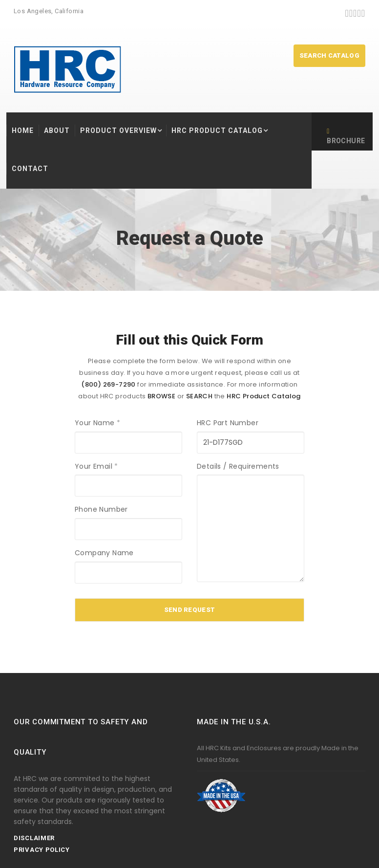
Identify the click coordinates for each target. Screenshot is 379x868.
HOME (23, 130)
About (57, 130)
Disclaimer (34, 838)
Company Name (104, 553)
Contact (30, 169)
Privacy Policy (42, 850)
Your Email (96, 466)
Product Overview (118, 130)
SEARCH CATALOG (329, 55)
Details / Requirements (238, 466)
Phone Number (101, 509)
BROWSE (161, 396)
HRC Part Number (228, 423)
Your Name (97, 423)
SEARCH (199, 396)
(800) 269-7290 (108, 384)
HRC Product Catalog (217, 130)
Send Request (190, 610)
